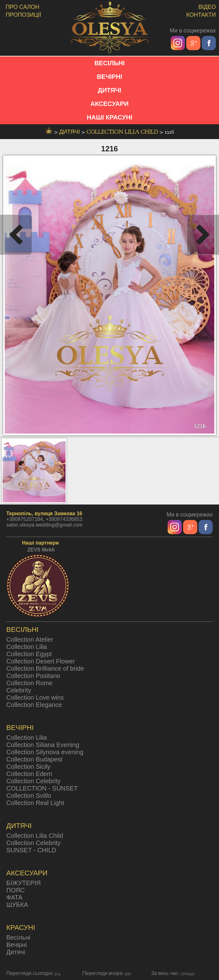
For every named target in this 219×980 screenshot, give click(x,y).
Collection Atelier (30, 639)
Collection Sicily (28, 767)
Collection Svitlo (29, 796)
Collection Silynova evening (45, 752)
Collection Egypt (29, 654)
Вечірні (17, 945)
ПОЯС (15, 890)
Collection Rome (29, 683)
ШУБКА (17, 905)
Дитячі (16, 952)
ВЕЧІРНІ (109, 77)
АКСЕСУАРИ (109, 104)
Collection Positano (33, 676)
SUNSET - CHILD (31, 850)
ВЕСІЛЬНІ (109, 63)
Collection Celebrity (33, 781)
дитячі (70, 132)
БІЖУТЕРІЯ (23, 883)
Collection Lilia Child (123, 132)
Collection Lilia (27, 647)
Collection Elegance (34, 705)
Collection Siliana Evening (43, 745)
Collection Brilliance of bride (45, 668)
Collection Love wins (35, 697)
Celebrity (19, 690)
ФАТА (14, 897)
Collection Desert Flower (41, 661)
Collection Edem (29, 774)
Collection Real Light (35, 803)
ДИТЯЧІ (109, 90)
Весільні (18, 937)
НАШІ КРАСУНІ (109, 117)
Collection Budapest (34, 759)
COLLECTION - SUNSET (42, 788)
